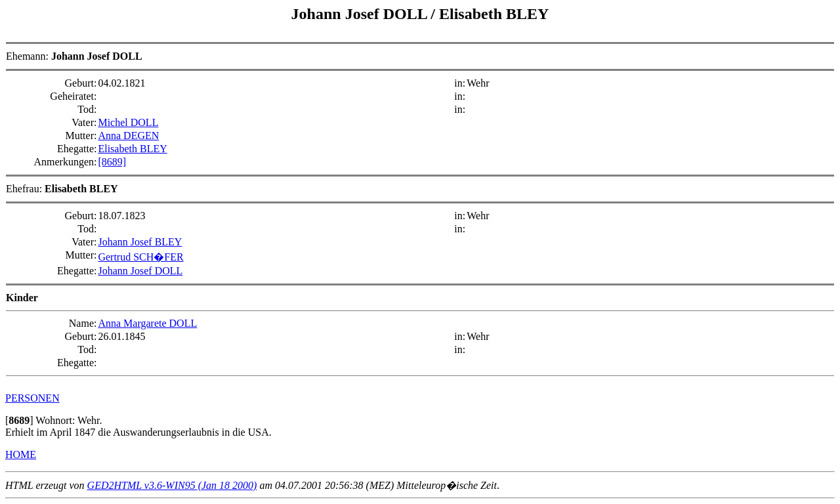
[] (19, 420)
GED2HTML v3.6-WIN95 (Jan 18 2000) (172, 485)
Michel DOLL (128, 122)
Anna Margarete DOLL (147, 323)
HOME (21, 454)
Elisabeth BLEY (494, 14)
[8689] (112, 162)
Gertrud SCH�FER (140, 257)
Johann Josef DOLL (361, 14)
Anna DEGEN (128, 136)
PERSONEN (32, 398)
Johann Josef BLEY (140, 242)
